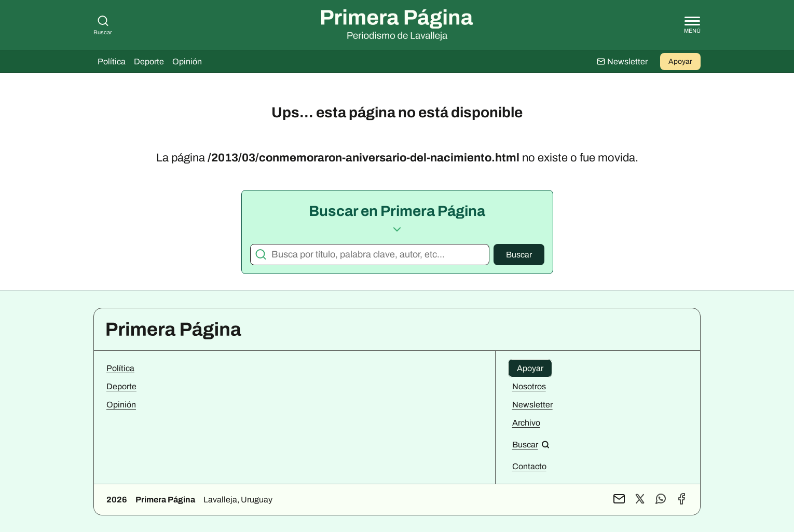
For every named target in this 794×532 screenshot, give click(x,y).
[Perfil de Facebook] (681, 500)
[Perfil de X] (640, 500)
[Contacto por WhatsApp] (661, 500)
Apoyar (680, 62)
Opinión (187, 62)
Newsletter (532, 405)
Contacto (529, 466)
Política (112, 62)
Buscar (519, 255)
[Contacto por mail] (619, 500)
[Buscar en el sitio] (531, 445)
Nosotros (529, 386)
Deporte (149, 62)
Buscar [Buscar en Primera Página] (103, 25)
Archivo (526, 423)
